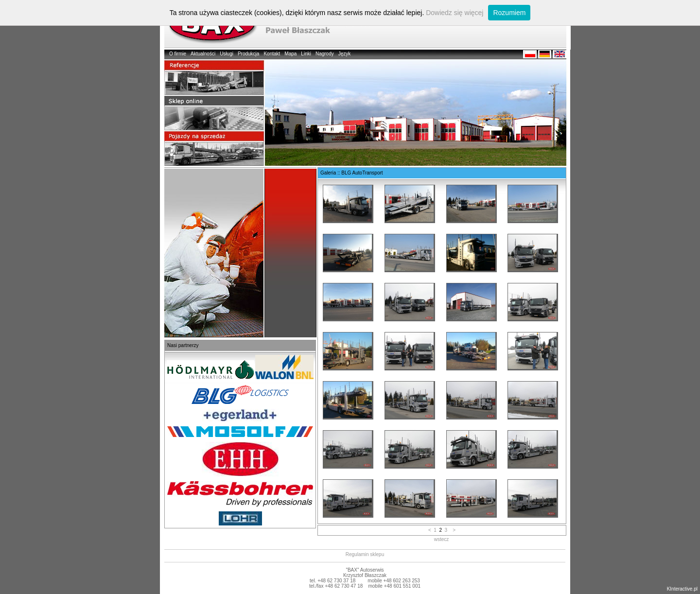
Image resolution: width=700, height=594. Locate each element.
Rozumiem (509, 13)
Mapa (290, 54)
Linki (306, 54)
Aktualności (203, 54)
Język (345, 54)
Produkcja (248, 54)
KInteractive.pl (682, 589)
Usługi (227, 54)
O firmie (178, 54)
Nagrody (325, 54)
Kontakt (272, 54)
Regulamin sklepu (365, 554)
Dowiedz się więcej (455, 13)
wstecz (442, 539)
